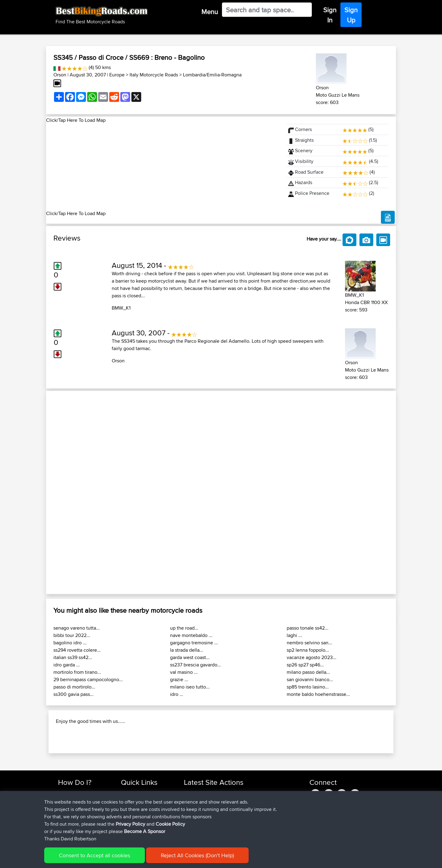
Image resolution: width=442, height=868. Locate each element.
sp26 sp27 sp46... (305, 665)
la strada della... (187, 650)
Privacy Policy (130, 824)
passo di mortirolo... (74, 687)
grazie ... (179, 679)
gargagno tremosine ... (194, 643)
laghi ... (294, 635)
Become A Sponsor (145, 831)
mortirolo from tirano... (77, 672)
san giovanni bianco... (310, 679)
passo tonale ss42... (308, 628)
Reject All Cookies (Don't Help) (197, 855)
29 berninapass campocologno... (88, 679)
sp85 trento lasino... (308, 687)
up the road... (184, 628)
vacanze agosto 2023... (312, 657)
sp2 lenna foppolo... (308, 650)
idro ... (177, 694)
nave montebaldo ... (191, 635)
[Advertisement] (163, 167)
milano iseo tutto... (190, 687)
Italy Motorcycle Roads (154, 75)
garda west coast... (190, 657)
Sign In (330, 15)
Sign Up (351, 15)
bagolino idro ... (70, 643)
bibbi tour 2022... (72, 635)
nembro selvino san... (309, 643)
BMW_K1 (121, 308)
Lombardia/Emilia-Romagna (212, 75)
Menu (210, 12)
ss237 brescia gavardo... (196, 665)
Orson (60, 75)
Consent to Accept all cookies (95, 855)
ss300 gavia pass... (74, 694)
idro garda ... (67, 665)
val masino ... (184, 672)
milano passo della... (308, 672)
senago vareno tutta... (77, 628)
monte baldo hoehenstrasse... (318, 694)
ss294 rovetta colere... (77, 650)
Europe (117, 75)
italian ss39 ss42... (73, 657)
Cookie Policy (170, 824)
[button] (72, 492)
